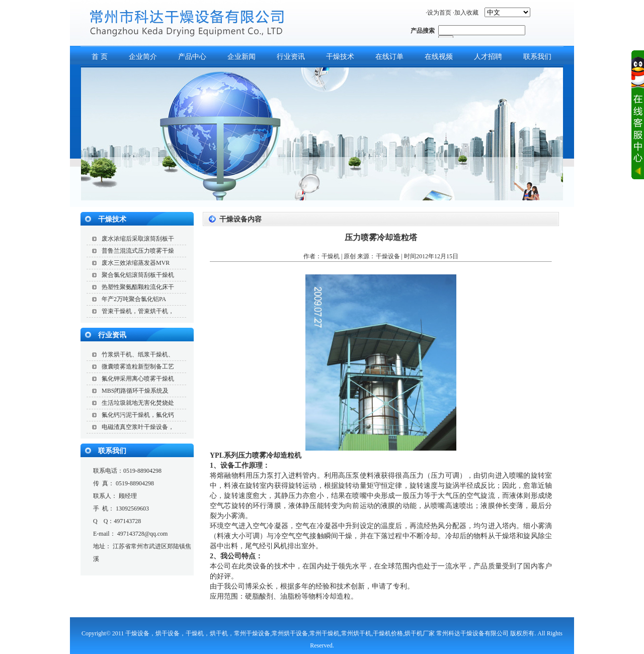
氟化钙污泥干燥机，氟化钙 (138, 415)
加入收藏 (466, 13)
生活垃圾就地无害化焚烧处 (138, 403)
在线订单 (389, 57)
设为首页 (439, 13)
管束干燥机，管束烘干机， (138, 311)
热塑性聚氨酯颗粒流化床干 (138, 287)
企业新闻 (242, 57)
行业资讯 (291, 57)
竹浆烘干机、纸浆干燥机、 (138, 354)
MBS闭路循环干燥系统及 (135, 391)
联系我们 (537, 57)
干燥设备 (388, 256)
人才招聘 (488, 57)
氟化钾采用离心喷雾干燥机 (138, 379)
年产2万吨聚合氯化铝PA (134, 299)
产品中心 (192, 57)
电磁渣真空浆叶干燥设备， (138, 427)
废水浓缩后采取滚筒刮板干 (138, 239)
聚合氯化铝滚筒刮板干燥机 (138, 275)
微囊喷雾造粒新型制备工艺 (138, 367)
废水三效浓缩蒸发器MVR (136, 263)
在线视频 (439, 57)
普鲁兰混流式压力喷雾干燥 (138, 251)
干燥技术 (340, 57)
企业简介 (143, 57)
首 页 (100, 57)
